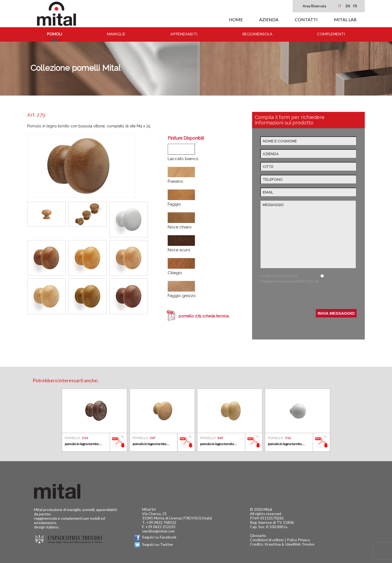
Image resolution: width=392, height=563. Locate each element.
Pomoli (55, 34)
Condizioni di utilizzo (267, 540)
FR (355, 6)
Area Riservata (314, 6)
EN (348, 6)
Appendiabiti (184, 34)
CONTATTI (306, 19)
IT (340, 6)
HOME (236, 19)
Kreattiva (273, 544)
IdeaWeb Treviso (300, 544)
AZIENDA (269, 19)
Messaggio (308, 234)
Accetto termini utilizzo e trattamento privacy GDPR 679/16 (290, 279)
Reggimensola (257, 34)
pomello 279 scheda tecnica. (204, 316)
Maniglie (116, 34)
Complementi (331, 34)
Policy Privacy (298, 540)
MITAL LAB (345, 19)
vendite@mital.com (158, 531)
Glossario (258, 535)
